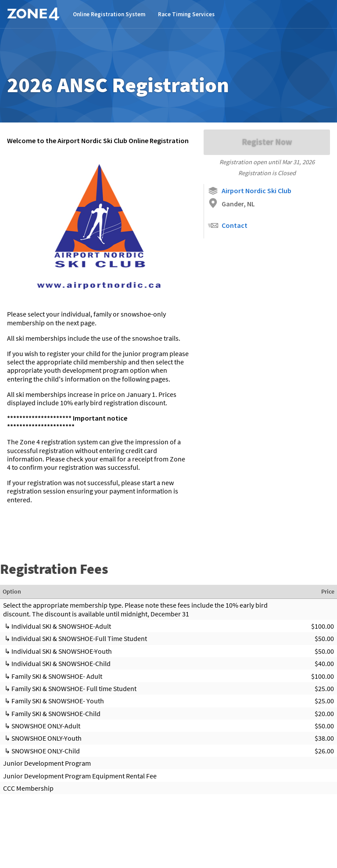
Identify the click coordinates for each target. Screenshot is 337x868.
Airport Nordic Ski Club (249, 191)
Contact (228, 225)
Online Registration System (109, 14)
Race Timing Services (186, 14)
